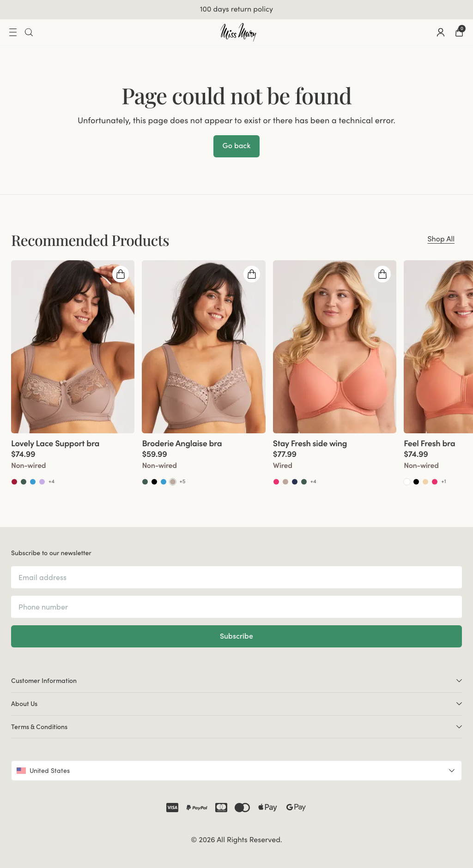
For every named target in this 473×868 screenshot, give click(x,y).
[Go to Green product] (24, 482)
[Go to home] (238, 32)
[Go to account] (441, 32)
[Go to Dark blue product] (295, 482)
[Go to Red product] (14, 482)
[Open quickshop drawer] (121, 274)
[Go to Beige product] (425, 482)
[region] (236, 373)
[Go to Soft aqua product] (33, 482)
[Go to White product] (407, 482)
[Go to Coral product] (276, 482)
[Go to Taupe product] (173, 482)
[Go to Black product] (154, 482)
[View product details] (73, 460)
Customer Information (236, 680)
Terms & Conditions (236, 726)
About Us (236, 703)
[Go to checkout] (459, 32)
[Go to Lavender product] (42, 482)
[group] (73, 373)
